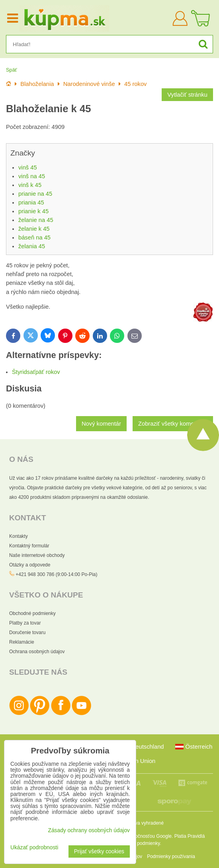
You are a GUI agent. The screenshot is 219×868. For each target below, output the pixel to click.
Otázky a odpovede (30, 565)
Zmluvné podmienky (139, 843)
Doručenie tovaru (27, 633)
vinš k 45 (30, 185)
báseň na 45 (34, 237)
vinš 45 (28, 167)
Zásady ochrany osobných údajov (89, 830)
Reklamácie (22, 642)
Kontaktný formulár (29, 546)
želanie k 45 (34, 229)
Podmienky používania (171, 856)
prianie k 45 (33, 211)
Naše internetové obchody (37, 555)
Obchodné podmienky (32, 613)
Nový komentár (101, 424)
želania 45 (32, 246)
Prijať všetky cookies (99, 851)
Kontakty (19, 536)
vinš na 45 (32, 176)
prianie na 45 (35, 194)
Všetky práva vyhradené (138, 823)
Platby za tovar (25, 623)
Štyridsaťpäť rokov (36, 372)
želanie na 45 (36, 220)
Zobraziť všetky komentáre (173, 424)
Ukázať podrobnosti (34, 848)
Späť (12, 70)
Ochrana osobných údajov (37, 652)
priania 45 (31, 202)
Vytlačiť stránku (187, 95)
